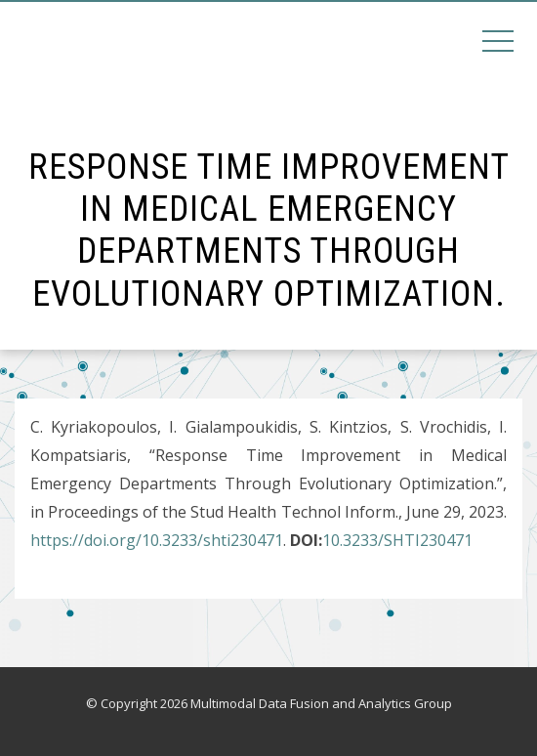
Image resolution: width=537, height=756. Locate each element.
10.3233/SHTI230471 (397, 540)
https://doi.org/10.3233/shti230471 (157, 540)
